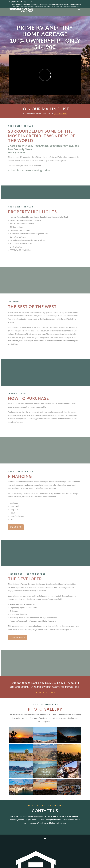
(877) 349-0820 (60, 114)
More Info (12, 527)
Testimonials (14, 637)
